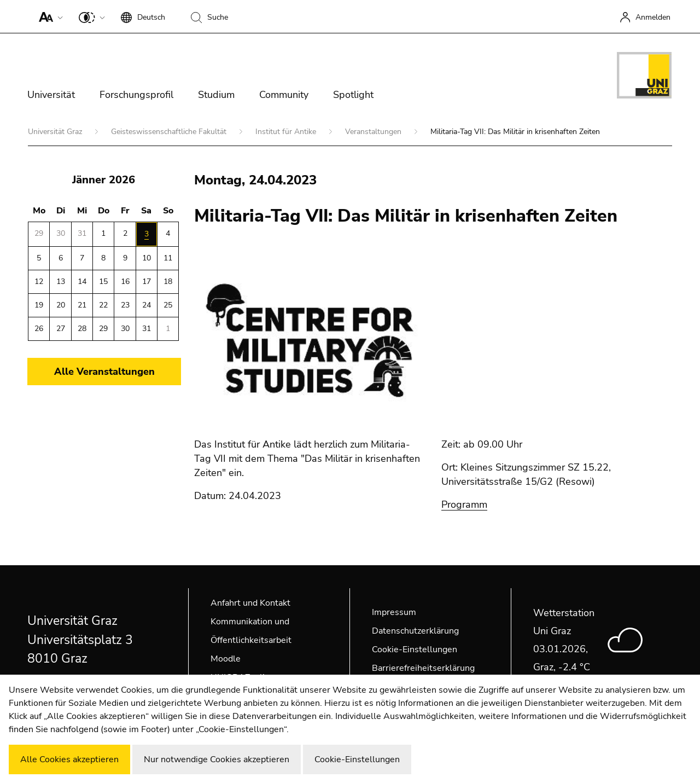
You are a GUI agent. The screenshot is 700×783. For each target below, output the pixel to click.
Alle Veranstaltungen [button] (104, 372)
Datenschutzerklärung (415, 631)
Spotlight (353, 95)
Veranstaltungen (374, 132)
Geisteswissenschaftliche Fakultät (170, 132)
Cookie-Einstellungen (415, 649)
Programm (464, 504)
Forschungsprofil (136, 95)
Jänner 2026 (104, 180)
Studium (216, 95)
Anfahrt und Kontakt (250, 603)
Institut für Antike (287, 132)
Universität (51, 95)
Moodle (226, 659)
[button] (48, 16)
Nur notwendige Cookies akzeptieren (217, 759)
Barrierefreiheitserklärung (423, 668)
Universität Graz (56, 132)
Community (284, 95)
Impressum (394, 612)
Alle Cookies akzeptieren (69, 759)
